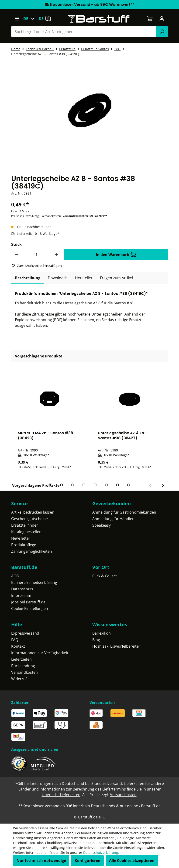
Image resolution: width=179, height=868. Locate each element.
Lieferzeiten (21, 659)
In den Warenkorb (116, 255)
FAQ (15, 640)
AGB (15, 576)
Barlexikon (102, 633)
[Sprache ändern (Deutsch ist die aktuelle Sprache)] (31, 19)
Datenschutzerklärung (101, 853)
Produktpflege (24, 545)
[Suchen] (162, 32)
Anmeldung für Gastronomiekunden (124, 512)
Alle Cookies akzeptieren (132, 861)
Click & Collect (105, 576)
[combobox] (84, 32)
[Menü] (17, 19)
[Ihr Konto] (162, 19)
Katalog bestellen (26, 532)
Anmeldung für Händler (113, 519)
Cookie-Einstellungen (30, 609)
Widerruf (19, 679)
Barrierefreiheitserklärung (34, 582)
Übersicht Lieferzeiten (61, 795)
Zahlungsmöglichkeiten (32, 551)
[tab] (28, 278)
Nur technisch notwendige (41, 861)
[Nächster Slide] (163, 485)
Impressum (21, 595)
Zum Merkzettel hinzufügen (37, 266)
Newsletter (21, 538)
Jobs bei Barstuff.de (28, 602)
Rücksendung (23, 666)
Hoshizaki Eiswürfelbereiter (116, 646)
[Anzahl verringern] (17, 255)
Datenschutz (22, 589)
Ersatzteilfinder (25, 525)
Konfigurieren (88, 861)
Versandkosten (51, 216)
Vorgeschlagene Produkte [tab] (39, 356)
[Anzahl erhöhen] (57, 255)
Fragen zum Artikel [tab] (116, 278)
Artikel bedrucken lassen (33, 512)
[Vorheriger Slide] (151, 485)
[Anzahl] (37, 255)
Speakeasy (102, 525)
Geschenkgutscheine (29, 519)
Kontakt (18, 646)
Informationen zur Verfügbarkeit (40, 653)
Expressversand (25, 633)
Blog (96, 640)
